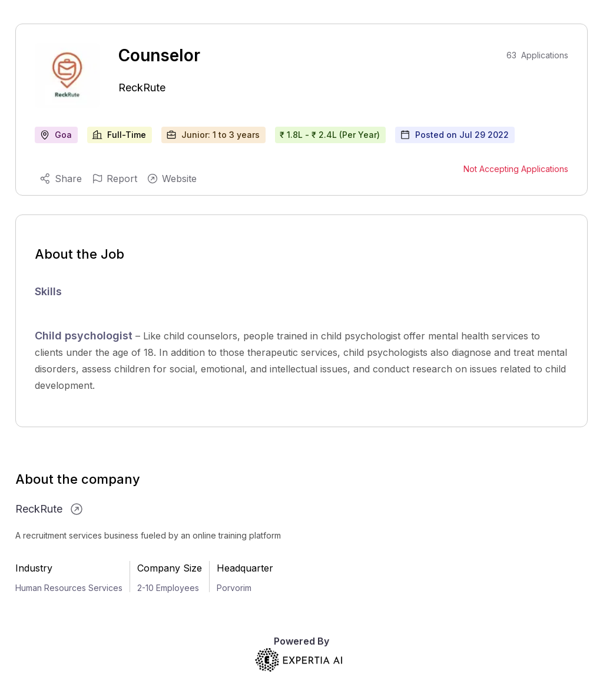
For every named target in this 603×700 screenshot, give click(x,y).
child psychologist (361, 336)
